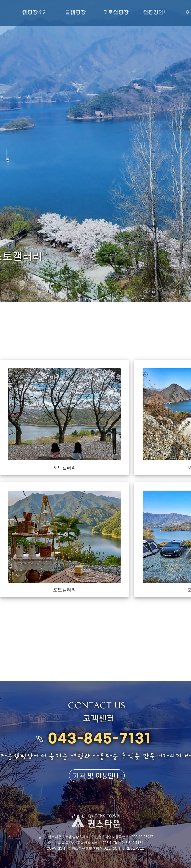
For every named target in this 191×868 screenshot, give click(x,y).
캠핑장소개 (35, 12)
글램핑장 (75, 12)
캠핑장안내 (156, 12)
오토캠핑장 (116, 12)
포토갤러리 (64, 467)
